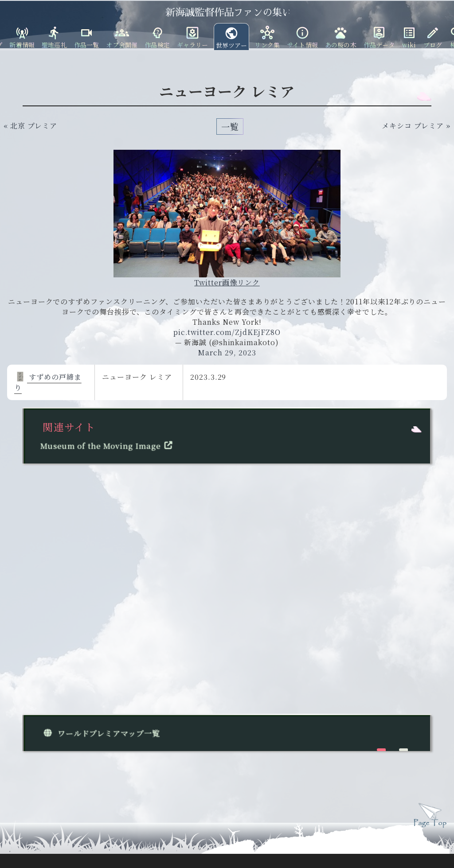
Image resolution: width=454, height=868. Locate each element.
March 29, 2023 (227, 352)
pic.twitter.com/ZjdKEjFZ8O (227, 332)
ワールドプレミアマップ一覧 (100, 733)
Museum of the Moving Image (108, 446)
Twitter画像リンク (227, 282)
